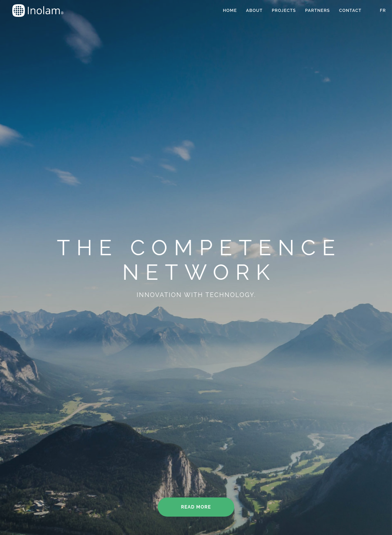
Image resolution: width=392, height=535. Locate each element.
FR (383, 11)
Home (230, 11)
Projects (284, 11)
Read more (196, 507)
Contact (350, 11)
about (254, 11)
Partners (318, 11)
